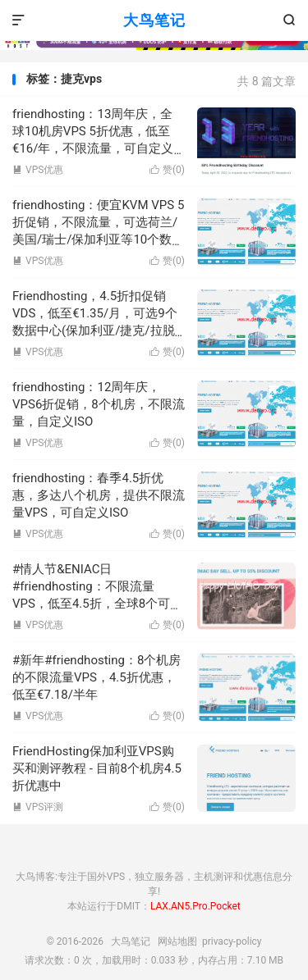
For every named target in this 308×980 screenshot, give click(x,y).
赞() (167, 170)
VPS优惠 (38, 170)
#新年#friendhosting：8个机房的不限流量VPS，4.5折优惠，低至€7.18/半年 (97, 677)
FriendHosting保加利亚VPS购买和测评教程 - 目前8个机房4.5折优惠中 (97, 768)
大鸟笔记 (154, 20)
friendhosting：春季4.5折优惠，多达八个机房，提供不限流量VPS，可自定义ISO (99, 495)
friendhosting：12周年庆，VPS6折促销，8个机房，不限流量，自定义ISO (99, 404)
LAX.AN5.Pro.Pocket (195, 906)
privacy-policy (232, 941)
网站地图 (177, 941)
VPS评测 (38, 807)
